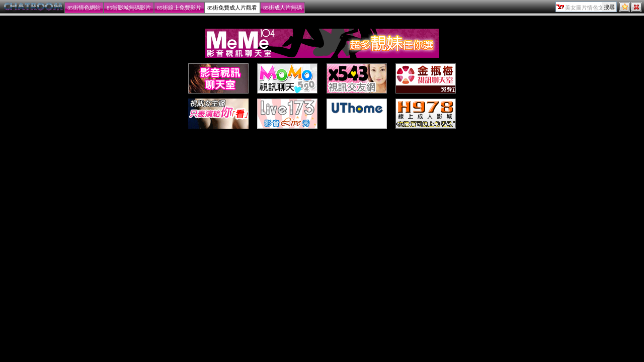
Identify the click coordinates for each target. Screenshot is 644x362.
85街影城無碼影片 (129, 8)
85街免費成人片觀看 (232, 8)
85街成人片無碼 (283, 8)
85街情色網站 (84, 8)
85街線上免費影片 (179, 8)
